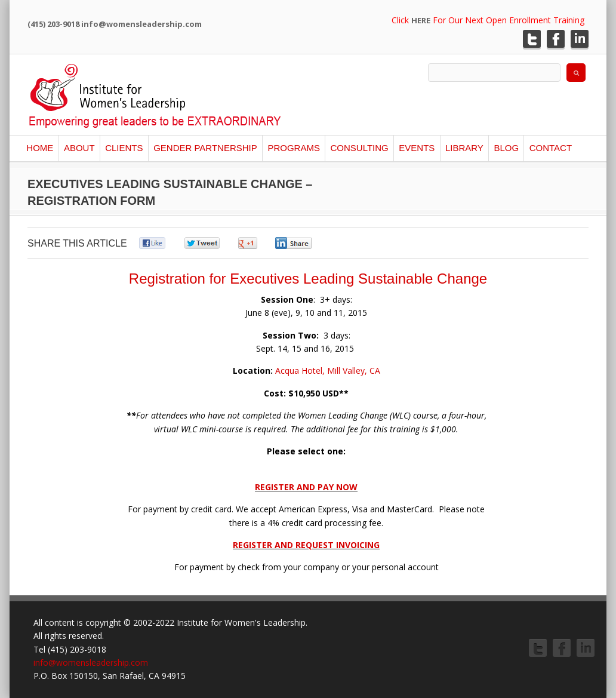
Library (464, 148)
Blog (506, 148)
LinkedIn (580, 39)
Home (40, 148)
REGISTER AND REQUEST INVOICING (306, 545)
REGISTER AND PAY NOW (306, 487)
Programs (294, 148)
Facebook (556, 39)
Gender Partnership (205, 148)
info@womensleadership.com (91, 662)
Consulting (359, 148)
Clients (124, 148)
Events (417, 148)
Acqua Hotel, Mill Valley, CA (327, 370)
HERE (421, 20)
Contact (551, 148)
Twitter (532, 39)
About (79, 148)
